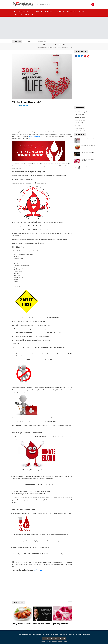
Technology (82, 11)
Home (37, 47)
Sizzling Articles (60, 11)
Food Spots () (78, 125)
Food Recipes (49, 11)
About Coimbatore (23, 11)
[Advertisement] (54, 28)
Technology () (79, 123)
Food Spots (18, 14)
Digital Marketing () (80, 131)
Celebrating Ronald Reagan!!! (88, 152)
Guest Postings (29, 14)
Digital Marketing (37, 11)
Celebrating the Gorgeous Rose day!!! (37, 41)
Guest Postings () (79, 128)
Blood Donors (53, 47)
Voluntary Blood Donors (35, 136)
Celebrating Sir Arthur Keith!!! (88, 139)
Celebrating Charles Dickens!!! (88, 166)
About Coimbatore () (81, 112)
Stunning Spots (71, 11)
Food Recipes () (79, 115)
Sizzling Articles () (80, 117)
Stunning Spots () (80, 120)
